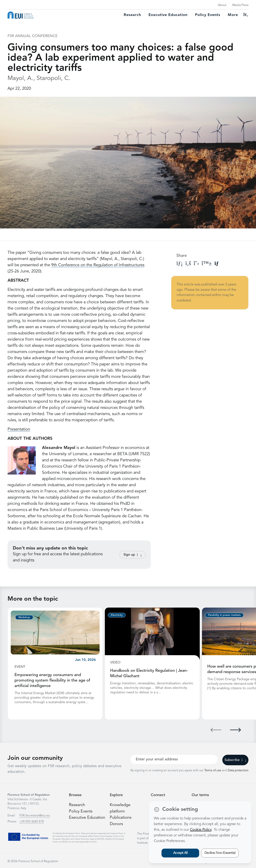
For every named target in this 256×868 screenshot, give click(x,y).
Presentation (19, 429)
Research (132, 15)
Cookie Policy (201, 830)
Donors (116, 823)
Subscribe (235, 759)
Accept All (180, 853)
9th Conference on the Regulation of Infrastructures (98, 265)
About (222, 5)
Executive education (168, 15)
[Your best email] (174, 759)
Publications (121, 817)
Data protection (238, 770)
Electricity (117, 615)
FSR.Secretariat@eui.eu (35, 815)
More (233, 15)
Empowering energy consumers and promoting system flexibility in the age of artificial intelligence (52, 680)
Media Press (240, 5)
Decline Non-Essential (220, 853)
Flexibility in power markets (224, 615)
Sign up (133, 555)
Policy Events (208, 15)
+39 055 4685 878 (32, 821)
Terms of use (213, 770)
